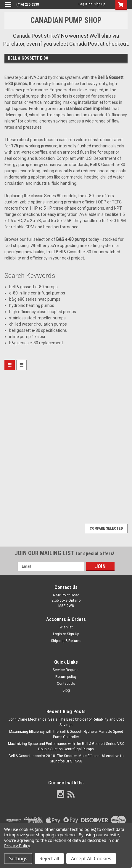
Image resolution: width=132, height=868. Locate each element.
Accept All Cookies (91, 859)
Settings (18, 859)
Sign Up (99, 4)
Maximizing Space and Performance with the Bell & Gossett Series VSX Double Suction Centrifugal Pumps (66, 746)
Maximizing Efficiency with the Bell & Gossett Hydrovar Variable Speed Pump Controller (66, 734)
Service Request (66, 670)
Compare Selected (106, 528)
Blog (66, 690)
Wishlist (66, 627)
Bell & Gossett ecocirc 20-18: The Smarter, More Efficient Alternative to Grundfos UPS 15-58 (66, 759)
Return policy (66, 677)
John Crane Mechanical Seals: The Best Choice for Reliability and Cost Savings (66, 722)
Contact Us (66, 684)
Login (83, 4)
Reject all (49, 859)
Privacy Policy (17, 846)
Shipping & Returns (66, 641)
